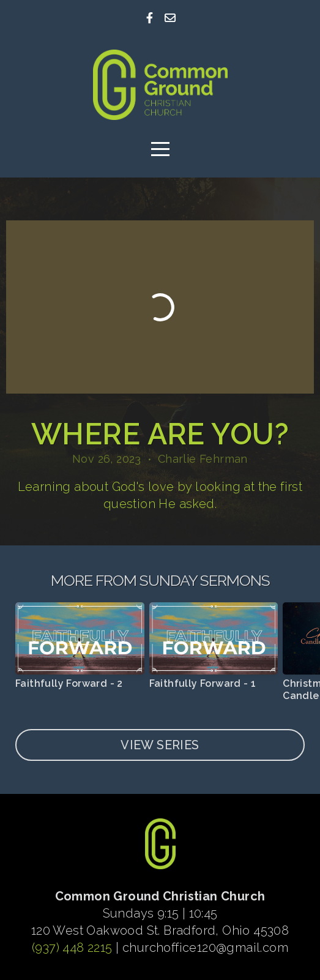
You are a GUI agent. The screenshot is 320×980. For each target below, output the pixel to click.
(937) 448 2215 (72, 948)
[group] (80, 651)
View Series (160, 745)
